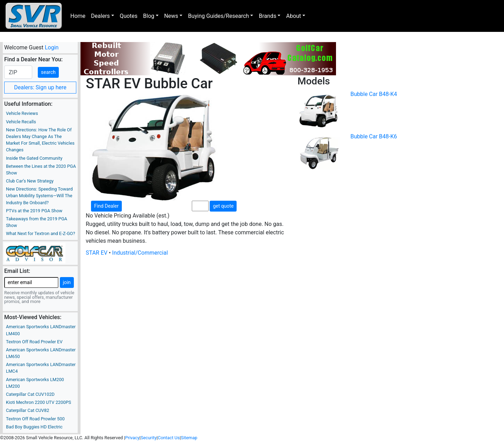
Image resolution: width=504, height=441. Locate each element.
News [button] (171, 16)
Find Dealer (106, 206)
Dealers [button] (100, 16)
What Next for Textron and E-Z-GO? (40, 233)
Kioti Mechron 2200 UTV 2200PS (38, 402)
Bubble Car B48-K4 (374, 94)
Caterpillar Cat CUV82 (27, 410)
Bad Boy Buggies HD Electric (34, 427)
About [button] (293, 16)
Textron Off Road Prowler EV (34, 342)
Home (78, 16)
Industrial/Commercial (140, 253)
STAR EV (97, 253)
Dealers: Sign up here (40, 87)
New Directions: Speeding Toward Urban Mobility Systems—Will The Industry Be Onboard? (39, 196)
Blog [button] (149, 16)
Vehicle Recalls (21, 122)
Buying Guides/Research (218, 16)
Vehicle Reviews (22, 113)
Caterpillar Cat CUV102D (30, 394)
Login (52, 47)
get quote (223, 206)
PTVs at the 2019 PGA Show (34, 211)
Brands (267, 16)
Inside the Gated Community (34, 158)
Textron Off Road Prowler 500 (35, 419)
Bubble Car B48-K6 (374, 136)
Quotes (129, 16)
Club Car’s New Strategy (30, 181)
